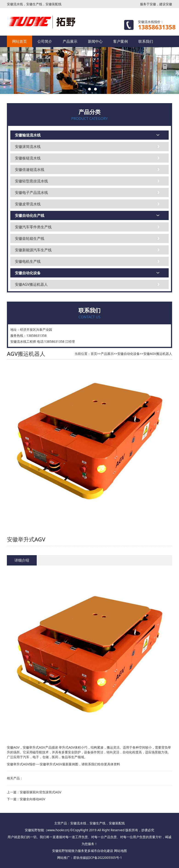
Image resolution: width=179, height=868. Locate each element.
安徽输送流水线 (28, 135)
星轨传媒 (80, 858)
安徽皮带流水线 (28, 204)
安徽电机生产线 (28, 261)
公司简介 (45, 41)
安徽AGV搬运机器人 (31, 284)
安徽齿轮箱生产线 (30, 238)
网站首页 (20, 41)
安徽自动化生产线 (30, 215)
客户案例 (120, 41)
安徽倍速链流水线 (30, 170)
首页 (94, 354)
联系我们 (146, 41)
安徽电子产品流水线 (31, 192)
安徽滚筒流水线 (28, 147)
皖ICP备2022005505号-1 (104, 858)
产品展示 (70, 41)
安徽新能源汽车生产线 (33, 250)
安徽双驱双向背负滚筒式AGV (41, 792)
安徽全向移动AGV (32, 799)
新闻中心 (95, 41)
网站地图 (120, 851)
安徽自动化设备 (28, 273)
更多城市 (91, 851)
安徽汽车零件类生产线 (33, 227)
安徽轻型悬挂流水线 (31, 181)
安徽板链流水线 (28, 158)
